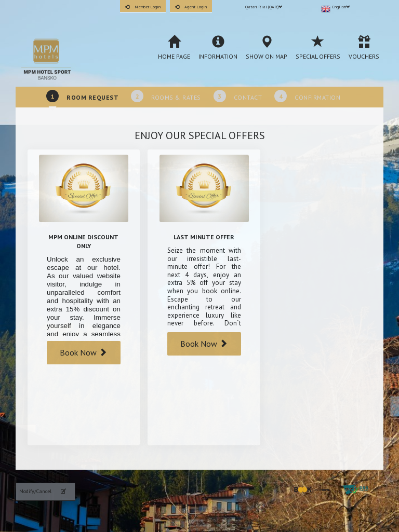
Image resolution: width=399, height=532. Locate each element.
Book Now (83, 352)
